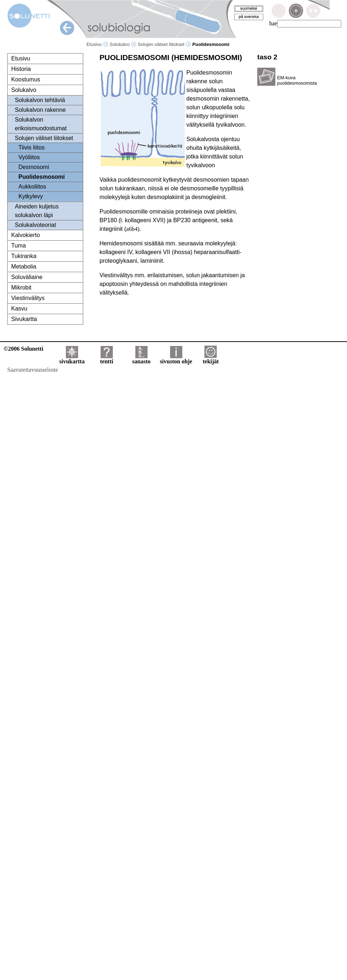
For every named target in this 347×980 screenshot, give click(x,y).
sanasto (141, 359)
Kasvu (19, 309)
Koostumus (26, 79)
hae (273, 23)
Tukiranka (24, 256)
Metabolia (24, 267)
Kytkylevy (31, 196)
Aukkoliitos (32, 187)
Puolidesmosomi (42, 177)
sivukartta (72, 359)
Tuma (18, 246)
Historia (21, 69)
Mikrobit (21, 288)
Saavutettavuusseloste (33, 370)
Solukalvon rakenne (40, 110)
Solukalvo (123, 44)
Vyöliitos (29, 157)
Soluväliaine (27, 277)
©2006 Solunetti (23, 349)
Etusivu (98, 44)
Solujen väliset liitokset (164, 44)
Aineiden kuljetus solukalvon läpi (37, 211)
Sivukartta (24, 319)
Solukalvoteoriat (35, 225)
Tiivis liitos (31, 147)
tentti (107, 359)
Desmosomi (34, 167)
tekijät (211, 359)
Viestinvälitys (28, 298)
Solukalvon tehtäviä (40, 100)
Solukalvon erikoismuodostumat (41, 124)
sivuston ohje (176, 359)
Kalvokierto (26, 235)
